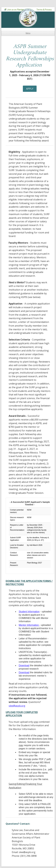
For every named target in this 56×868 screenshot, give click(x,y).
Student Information (29, 612)
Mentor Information (29, 625)
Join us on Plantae (15, 10)
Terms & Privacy (44, 10)
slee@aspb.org (17, 706)
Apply (30, 89)
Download (24, 665)
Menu (28, 33)
